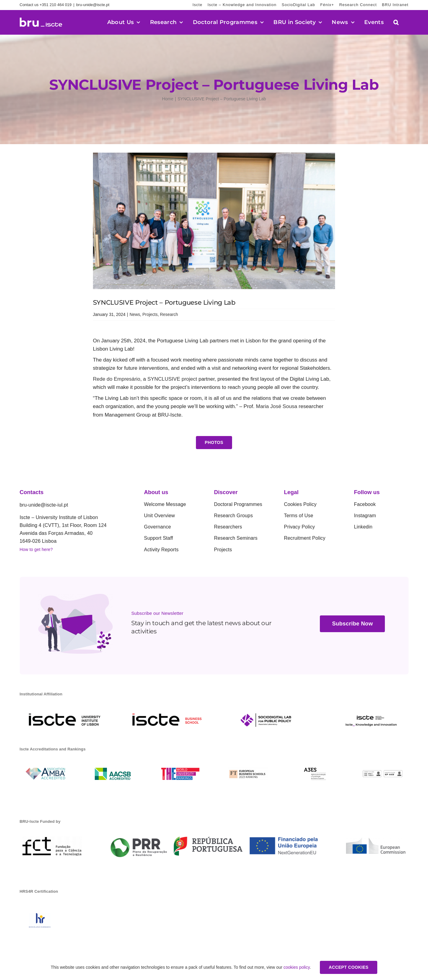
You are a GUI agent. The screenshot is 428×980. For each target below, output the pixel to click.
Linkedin (363, 527)
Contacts (32, 492)
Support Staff (158, 538)
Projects (150, 314)
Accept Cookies (349, 967)
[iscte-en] (65, 716)
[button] (396, 22)
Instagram (365, 516)
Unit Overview (159, 516)
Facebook (365, 504)
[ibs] (167, 716)
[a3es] (315, 770)
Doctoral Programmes (238, 504)
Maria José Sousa (277, 406)
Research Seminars (236, 538)
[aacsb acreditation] (113, 770)
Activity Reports (161, 550)
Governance (158, 527)
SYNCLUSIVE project (172, 379)
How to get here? (36, 549)
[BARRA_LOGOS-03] (214, 833)
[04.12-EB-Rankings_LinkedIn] (248, 770)
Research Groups (233, 516)
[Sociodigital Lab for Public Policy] (266, 715)
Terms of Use (299, 516)
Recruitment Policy (305, 538)
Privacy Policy (300, 527)
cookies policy (296, 967)
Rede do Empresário (117, 379)
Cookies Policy (300, 504)
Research (169, 314)
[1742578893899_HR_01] (40, 916)
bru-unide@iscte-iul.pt (44, 505)
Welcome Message (165, 504)
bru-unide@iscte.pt (93, 5)
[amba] (45, 770)
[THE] (180, 770)
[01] (383, 773)
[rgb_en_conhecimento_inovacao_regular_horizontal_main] (372, 715)
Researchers (228, 527)
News (135, 314)
